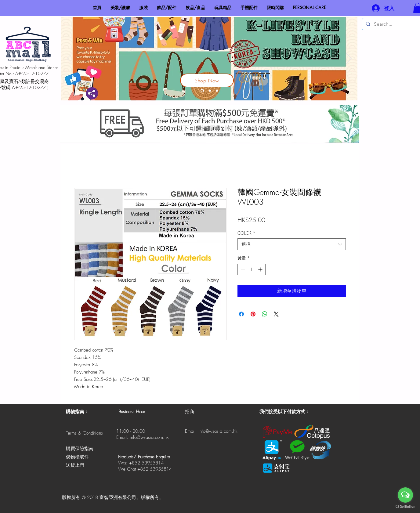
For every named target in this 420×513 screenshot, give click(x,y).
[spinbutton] (252, 269)
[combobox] (292, 244)
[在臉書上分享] (241, 314)
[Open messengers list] (405, 495)
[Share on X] (276, 314)
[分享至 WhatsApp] (265, 314)
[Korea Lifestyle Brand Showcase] (202, 91)
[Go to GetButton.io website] (405, 507)
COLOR (246, 233)
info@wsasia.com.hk (149, 437)
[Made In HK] (217, 91)
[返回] (70, 59)
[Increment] (261, 269)
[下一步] (349, 59)
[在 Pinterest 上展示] (253, 314)
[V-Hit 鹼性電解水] (210, 91)
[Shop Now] (207, 80)
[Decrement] (242, 269)
